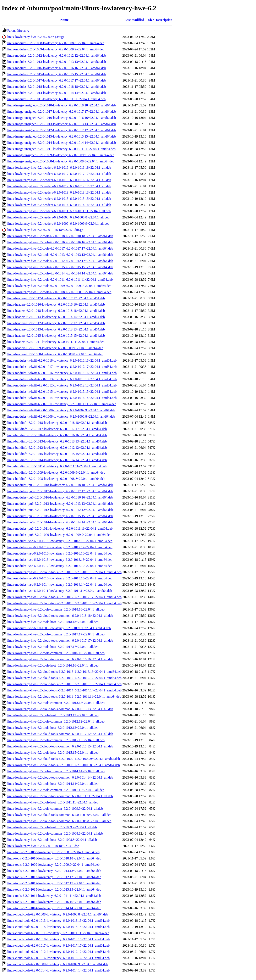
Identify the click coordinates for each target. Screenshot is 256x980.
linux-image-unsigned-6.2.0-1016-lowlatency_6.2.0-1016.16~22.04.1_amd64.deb (62, 118)
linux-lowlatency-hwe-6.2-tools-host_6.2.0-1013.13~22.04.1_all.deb (53, 715)
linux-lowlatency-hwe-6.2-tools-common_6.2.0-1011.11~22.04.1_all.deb (56, 790)
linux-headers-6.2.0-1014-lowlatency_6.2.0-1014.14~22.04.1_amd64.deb (56, 317)
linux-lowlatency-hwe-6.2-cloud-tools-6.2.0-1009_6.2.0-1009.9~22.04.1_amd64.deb (64, 759)
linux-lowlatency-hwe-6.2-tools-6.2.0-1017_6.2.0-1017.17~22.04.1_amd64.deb (60, 248)
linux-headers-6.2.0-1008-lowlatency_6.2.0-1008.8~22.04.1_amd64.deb (55, 354)
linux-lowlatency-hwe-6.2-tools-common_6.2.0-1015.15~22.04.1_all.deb (56, 740)
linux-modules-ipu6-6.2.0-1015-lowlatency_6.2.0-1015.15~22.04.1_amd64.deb (60, 516)
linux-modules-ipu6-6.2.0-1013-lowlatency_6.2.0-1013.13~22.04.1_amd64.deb (60, 504)
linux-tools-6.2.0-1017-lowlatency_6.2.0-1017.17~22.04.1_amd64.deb (54, 883)
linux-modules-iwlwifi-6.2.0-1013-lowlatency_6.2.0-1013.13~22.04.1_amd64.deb (62, 379)
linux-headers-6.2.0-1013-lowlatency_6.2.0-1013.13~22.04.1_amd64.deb (56, 329)
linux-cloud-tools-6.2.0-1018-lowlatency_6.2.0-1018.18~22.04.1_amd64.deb (58, 939)
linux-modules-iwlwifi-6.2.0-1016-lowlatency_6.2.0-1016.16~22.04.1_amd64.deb (62, 373)
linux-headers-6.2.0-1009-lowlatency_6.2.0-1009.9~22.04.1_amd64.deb (55, 348)
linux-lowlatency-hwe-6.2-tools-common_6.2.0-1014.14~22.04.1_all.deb (56, 771)
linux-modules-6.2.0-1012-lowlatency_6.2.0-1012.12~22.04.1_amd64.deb (57, 55)
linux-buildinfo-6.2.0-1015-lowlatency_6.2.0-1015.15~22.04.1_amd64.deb (57, 454)
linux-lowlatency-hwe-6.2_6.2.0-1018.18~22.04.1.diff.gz (45, 230)
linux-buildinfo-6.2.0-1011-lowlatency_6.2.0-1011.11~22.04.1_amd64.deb (57, 466)
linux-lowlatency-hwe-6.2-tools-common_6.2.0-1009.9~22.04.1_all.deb (55, 809)
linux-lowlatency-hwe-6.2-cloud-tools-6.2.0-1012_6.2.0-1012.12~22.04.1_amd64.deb (64, 678)
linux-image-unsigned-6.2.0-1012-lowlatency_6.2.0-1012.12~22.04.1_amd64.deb (62, 130)
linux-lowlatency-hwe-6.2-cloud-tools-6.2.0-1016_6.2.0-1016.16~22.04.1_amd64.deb (64, 603)
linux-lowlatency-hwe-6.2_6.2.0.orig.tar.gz (36, 37)
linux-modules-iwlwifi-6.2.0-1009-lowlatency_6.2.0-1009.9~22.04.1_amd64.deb (61, 410)
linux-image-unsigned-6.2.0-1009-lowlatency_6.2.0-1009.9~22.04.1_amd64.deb (61, 155)
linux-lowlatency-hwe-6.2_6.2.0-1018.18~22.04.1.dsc (43, 846)
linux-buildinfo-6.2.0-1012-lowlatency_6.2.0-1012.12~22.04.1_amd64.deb (57, 448)
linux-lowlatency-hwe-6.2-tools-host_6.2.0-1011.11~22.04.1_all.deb (53, 802)
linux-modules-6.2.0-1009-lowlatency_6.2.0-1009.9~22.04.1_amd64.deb (56, 49)
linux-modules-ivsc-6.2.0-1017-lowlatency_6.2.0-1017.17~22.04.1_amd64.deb (60, 547)
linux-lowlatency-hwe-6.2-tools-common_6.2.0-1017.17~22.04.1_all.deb (56, 634)
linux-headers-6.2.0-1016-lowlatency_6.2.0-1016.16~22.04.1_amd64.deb (56, 304)
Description (164, 20)
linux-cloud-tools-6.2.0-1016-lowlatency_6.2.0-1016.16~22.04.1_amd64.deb (58, 958)
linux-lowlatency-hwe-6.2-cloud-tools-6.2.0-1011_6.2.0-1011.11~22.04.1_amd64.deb (64, 697)
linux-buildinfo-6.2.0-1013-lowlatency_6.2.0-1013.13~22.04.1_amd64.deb (57, 441)
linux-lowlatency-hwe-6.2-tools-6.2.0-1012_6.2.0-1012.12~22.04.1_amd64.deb (60, 261)
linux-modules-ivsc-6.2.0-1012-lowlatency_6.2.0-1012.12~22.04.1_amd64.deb (60, 566)
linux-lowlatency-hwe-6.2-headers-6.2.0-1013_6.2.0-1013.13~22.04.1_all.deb (59, 192)
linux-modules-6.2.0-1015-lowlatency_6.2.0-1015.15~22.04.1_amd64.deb (57, 74)
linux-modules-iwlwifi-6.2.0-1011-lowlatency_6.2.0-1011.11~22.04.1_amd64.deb (62, 404)
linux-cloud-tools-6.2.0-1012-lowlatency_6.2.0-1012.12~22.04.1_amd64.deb (58, 952)
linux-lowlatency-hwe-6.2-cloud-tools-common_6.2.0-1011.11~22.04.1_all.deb (60, 796)
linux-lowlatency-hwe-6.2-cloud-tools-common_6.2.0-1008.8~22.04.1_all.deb (59, 821)
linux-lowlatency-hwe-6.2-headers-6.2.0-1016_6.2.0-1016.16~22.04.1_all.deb (59, 180)
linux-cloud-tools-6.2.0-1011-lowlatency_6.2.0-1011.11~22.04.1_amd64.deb (58, 933)
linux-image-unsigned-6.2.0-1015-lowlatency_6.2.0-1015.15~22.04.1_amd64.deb (62, 136)
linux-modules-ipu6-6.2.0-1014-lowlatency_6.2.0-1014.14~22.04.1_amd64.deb (60, 522)
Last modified (134, 20)
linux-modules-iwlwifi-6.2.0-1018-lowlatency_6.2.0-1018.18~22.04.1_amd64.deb (62, 360)
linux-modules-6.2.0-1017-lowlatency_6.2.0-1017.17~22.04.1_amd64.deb (57, 80)
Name (64, 20)
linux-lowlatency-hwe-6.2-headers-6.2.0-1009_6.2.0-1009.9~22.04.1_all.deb (58, 224)
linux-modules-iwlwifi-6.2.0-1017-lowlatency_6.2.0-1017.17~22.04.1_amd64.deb (62, 367)
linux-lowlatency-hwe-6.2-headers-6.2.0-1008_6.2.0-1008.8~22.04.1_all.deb (58, 217)
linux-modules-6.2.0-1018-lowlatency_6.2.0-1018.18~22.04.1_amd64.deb (57, 87)
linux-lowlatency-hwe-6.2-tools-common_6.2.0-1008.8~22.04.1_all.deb (55, 833)
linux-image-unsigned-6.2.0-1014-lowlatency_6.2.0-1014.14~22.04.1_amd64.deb (62, 143)
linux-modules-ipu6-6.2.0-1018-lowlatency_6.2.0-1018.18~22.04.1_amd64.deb (60, 485)
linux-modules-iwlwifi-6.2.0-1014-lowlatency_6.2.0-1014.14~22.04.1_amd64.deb (62, 398)
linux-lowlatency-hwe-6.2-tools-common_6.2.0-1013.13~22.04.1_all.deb (56, 703)
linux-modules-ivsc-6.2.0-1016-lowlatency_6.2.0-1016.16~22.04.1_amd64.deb (60, 553)
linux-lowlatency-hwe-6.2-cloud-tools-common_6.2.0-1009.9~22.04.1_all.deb (59, 815)
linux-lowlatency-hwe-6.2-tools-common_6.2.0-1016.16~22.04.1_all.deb (56, 653)
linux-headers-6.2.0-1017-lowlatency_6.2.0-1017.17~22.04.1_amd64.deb (56, 298)
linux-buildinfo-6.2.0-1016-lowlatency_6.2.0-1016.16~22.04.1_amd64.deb (57, 435)
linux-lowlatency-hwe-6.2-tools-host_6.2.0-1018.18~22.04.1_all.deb (53, 622)
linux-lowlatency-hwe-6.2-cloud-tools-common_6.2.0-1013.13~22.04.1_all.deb (60, 709)
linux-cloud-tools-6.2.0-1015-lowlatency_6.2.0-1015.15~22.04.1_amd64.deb (58, 927)
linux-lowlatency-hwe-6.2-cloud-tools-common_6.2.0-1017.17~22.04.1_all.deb (60, 641)
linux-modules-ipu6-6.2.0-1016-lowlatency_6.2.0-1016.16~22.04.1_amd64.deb (60, 497)
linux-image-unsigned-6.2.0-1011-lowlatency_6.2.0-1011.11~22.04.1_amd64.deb (61, 149)
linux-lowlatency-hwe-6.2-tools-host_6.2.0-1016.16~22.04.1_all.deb (53, 665)
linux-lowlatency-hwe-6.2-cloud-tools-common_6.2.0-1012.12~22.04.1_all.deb (60, 734)
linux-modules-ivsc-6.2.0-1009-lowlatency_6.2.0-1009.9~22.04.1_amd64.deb (59, 628)
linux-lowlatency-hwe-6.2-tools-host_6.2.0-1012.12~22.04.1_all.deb (53, 728)
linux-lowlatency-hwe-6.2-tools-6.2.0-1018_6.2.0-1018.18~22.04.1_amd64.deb (60, 236)
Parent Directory (18, 31)
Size (151, 20)
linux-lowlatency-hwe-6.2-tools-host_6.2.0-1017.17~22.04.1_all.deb (53, 647)
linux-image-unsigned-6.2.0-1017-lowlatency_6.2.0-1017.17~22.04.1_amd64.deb (62, 112)
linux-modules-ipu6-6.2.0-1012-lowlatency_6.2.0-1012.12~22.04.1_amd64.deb (60, 510)
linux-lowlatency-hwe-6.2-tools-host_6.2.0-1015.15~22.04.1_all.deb (53, 753)
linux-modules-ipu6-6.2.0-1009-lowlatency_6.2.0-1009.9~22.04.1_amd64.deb (59, 535)
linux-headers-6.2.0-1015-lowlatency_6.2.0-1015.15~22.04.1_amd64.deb (56, 336)
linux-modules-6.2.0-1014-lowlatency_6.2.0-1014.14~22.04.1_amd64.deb (57, 93)
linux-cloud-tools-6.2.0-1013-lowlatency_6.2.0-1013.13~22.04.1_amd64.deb (58, 921)
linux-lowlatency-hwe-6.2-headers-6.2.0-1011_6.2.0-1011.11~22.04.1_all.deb (59, 211)
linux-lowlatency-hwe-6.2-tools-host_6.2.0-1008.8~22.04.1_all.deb (52, 840)
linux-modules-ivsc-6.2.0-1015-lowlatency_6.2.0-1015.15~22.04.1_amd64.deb (60, 578)
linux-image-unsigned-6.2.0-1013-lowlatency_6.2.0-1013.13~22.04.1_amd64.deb (62, 124)
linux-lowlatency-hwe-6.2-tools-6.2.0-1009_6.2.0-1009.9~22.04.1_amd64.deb (59, 286)
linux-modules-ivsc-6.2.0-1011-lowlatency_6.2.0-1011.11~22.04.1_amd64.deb (60, 591)
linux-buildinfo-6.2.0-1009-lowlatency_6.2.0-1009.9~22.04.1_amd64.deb (56, 472)
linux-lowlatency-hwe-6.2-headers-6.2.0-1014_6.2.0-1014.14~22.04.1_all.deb (59, 205)
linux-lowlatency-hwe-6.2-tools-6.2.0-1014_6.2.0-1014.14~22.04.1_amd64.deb (60, 273)
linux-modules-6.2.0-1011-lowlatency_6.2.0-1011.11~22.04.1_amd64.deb (56, 99)
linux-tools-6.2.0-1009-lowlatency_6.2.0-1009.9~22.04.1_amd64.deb (53, 865)
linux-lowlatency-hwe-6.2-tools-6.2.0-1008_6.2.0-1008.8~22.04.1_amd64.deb (59, 292)
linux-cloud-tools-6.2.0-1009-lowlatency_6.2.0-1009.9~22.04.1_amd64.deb (58, 964)
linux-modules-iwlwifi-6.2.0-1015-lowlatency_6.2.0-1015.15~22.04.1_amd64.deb (62, 392)
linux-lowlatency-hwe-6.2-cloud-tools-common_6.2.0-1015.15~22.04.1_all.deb (60, 746)
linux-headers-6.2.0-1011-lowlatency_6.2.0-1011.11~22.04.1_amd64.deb (56, 342)
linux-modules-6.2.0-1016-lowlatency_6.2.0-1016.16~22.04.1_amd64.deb (57, 68)
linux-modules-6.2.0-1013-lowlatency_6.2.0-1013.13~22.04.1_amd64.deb (57, 62)
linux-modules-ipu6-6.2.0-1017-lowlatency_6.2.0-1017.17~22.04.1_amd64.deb (60, 491)
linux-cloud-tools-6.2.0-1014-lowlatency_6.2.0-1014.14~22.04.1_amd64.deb (58, 970)
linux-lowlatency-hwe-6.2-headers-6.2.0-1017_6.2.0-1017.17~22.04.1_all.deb (59, 174)
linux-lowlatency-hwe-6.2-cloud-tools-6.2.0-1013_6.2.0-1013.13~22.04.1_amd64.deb (64, 672)
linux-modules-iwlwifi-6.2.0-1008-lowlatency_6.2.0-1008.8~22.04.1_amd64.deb (61, 416)
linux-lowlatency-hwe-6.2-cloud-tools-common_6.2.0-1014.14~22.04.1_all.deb (60, 777)
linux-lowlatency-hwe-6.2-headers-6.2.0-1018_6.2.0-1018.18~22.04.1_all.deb (59, 168)
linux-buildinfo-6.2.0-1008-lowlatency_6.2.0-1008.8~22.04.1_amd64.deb (56, 479)
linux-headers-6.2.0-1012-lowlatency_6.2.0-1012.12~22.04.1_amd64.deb (56, 323)
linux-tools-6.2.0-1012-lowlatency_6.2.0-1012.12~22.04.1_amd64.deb (54, 877)
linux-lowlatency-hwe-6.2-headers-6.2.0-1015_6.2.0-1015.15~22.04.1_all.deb (59, 199)
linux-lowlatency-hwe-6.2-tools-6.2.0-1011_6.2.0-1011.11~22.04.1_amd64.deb (60, 280)
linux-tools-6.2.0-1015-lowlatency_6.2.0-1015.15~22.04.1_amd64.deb (54, 889)
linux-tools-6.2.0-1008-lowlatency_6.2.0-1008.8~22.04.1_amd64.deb (53, 852)
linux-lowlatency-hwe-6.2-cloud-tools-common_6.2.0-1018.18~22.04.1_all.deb (60, 616)
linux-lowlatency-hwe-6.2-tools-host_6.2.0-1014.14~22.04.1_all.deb (53, 784)
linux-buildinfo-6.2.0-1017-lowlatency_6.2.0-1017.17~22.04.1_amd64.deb (57, 429)
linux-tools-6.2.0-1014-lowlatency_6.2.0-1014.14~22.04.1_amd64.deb (54, 908)
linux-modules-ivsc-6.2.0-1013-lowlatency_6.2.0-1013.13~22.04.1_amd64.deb (60, 560)
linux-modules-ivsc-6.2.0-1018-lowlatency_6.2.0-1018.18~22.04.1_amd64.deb (60, 541)
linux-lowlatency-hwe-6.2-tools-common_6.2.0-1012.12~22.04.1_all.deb (56, 721)
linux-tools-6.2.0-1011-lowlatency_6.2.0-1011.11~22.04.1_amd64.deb (54, 896)
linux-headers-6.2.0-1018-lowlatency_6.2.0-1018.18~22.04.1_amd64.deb (56, 311)
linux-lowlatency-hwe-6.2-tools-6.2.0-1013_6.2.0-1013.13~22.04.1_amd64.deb (60, 255)
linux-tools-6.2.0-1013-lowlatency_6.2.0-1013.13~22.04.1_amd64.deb (54, 871)
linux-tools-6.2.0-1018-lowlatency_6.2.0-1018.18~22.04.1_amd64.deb (54, 858)
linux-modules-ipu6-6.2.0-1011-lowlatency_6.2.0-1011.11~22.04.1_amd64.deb (60, 528)
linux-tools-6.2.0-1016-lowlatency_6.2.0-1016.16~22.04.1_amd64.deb (54, 902)
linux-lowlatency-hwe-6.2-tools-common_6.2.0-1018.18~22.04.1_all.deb (56, 609)
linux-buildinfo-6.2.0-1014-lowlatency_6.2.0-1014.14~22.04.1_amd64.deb (57, 460)
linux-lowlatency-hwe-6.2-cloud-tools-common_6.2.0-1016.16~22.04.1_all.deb (60, 659)
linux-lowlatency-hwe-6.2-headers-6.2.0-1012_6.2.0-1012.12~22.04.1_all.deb (59, 186)
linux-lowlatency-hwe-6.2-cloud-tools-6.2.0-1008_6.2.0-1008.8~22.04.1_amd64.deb (64, 765)
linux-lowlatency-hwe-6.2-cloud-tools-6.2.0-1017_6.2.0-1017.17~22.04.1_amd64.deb (64, 597)
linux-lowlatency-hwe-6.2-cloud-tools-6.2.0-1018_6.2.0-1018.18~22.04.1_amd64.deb (64, 572)
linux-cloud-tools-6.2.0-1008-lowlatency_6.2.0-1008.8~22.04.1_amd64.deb (58, 914)
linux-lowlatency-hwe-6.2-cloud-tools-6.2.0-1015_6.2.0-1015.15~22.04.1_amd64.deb (64, 684)
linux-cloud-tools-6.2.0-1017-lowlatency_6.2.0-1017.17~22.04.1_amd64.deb (58, 945)
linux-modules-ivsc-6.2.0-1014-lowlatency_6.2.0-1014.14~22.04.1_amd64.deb (60, 584)
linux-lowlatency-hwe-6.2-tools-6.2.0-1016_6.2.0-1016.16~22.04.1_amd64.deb (60, 242)
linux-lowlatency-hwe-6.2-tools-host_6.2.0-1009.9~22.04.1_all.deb (52, 827)
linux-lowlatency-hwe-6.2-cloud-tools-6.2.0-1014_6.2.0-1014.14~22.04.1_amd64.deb (64, 690)
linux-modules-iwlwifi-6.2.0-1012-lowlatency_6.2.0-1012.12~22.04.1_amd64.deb (62, 385)
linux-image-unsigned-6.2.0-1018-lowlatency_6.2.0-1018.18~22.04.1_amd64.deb (62, 105)
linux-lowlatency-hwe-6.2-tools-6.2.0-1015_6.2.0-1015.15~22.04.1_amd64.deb (60, 267)
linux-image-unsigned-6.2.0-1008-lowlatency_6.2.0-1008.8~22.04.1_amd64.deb (61, 161)
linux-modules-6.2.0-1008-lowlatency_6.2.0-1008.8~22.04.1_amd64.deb (56, 43)
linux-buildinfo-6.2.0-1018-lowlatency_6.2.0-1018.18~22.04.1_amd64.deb (57, 423)
